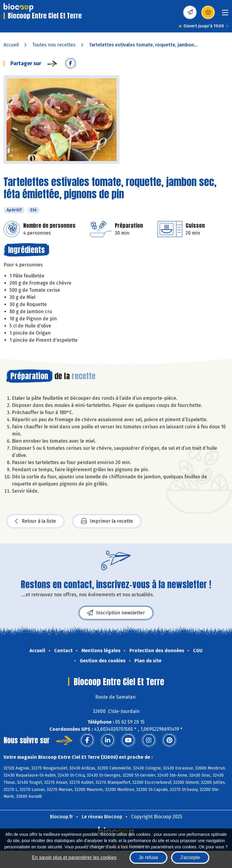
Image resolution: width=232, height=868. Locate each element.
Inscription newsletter (116, 613)
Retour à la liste (35, 521)
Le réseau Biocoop (102, 817)
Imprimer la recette (107, 521)
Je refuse (148, 857)
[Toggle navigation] (225, 14)
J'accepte (190, 857)
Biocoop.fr (61, 817)
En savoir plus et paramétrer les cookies (74, 857)
